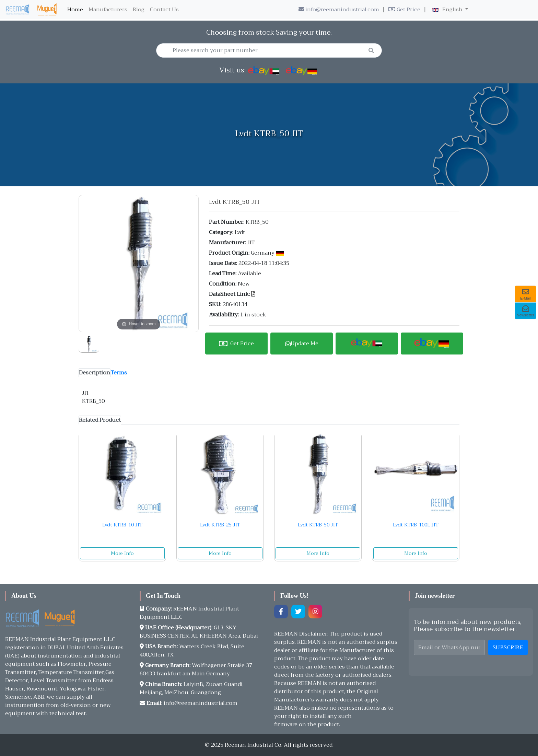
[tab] (95, 373)
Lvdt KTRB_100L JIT (416, 525)
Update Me (302, 344)
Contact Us (164, 10)
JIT (251, 243)
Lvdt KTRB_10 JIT (122, 525)
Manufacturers (108, 10)
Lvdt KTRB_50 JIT (318, 525)
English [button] (448, 10)
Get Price (404, 10)
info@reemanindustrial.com (339, 10)
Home (77, 10)
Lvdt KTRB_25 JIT (220, 525)
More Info (122, 553)
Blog (139, 10)
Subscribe (508, 648)
